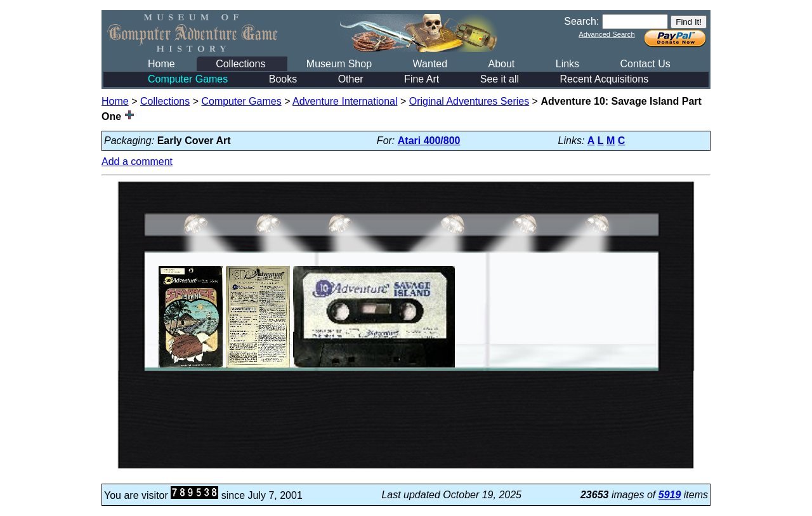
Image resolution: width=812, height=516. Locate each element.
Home (161, 64)
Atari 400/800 (429, 141)
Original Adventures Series (469, 101)
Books (283, 79)
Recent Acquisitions (605, 79)
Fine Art (422, 79)
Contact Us (645, 64)
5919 (670, 495)
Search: (581, 21)
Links (567, 64)
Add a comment (137, 162)
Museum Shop (339, 64)
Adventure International (345, 101)
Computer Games (188, 79)
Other (351, 79)
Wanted (430, 64)
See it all (500, 79)
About (501, 64)
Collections (240, 64)
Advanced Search (606, 34)
